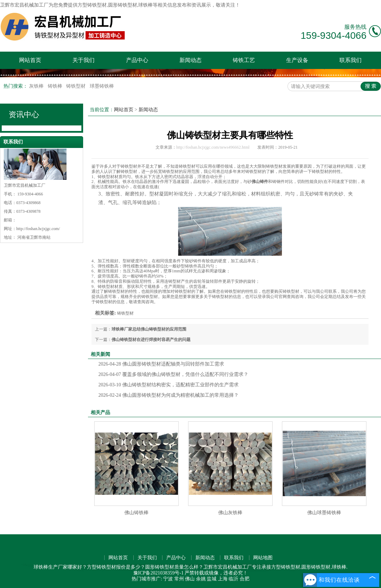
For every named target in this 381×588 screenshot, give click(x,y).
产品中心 (137, 60)
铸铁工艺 (244, 60)
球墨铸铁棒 (102, 86)
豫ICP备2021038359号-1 (158, 573)
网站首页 (30, 60)
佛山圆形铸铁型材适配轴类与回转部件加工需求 (161, 364)
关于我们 (83, 60)
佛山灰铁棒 (230, 513)
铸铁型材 (77, 86)
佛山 (190, 579)
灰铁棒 (37, 86)
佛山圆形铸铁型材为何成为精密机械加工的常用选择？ (169, 395)
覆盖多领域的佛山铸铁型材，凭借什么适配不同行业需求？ (173, 374)
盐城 (212, 579)
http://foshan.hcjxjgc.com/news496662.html (213, 147)
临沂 (233, 579)
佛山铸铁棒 (136, 513)
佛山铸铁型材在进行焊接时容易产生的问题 (151, 340)
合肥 (245, 579)
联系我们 (351, 60)
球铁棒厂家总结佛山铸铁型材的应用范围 (149, 329)
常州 (179, 579)
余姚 (201, 579)
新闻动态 (190, 60)
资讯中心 (24, 115)
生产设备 (297, 60)
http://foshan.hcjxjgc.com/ (38, 229)
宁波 (168, 579)
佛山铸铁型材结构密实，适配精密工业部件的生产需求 (169, 385)
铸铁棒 (56, 86)
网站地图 (263, 558)
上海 (223, 579)
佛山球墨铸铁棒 (324, 513)
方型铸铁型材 (92, 5)
